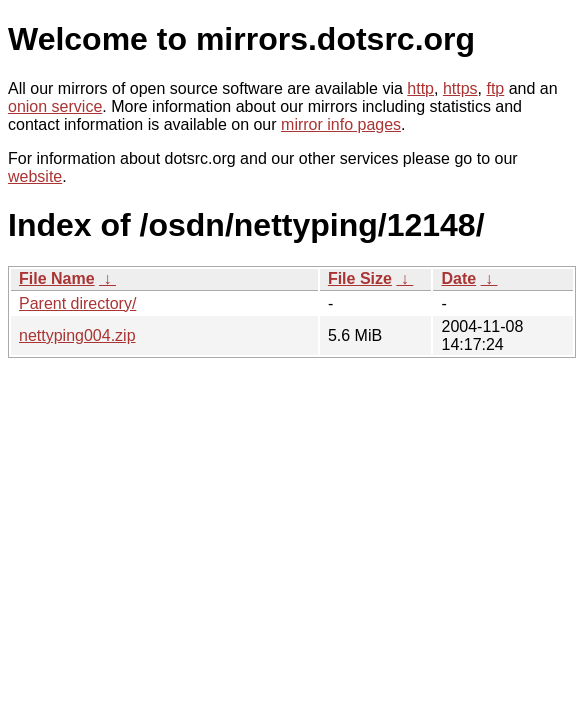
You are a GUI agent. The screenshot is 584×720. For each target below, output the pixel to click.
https (460, 88)
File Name (57, 278)
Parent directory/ (77, 303)
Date (458, 278)
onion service (55, 106)
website (35, 176)
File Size (360, 278)
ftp (495, 88)
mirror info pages (341, 124)
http (420, 88)
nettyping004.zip (77, 335)
